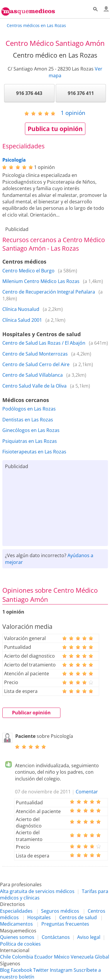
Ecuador (44, 957)
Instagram (61, 970)
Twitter (41, 970)
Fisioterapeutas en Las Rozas (34, 452)
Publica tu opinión (55, 129)
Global (102, 957)
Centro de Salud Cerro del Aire (36, 364)
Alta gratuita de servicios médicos (37, 891)
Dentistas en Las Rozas (28, 420)
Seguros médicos (60, 911)
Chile (5, 957)
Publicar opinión (31, 713)
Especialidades (16, 911)
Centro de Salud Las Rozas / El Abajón (44, 343)
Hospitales (39, 917)
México (62, 957)
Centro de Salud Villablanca (33, 375)
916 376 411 (81, 93)
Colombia (23, 957)
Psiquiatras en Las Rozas (30, 441)
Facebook (21, 970)
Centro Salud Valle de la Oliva (34, 386)
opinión (73, 113)
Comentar (87, 792)
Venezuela (82, 957)
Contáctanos (56, 937)
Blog (5, 970)
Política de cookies (20, 944)
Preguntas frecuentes (65, 924)
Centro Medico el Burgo (28, 271)
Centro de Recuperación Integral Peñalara (49, 292)
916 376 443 (29, 93)
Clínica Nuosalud (21, 309)
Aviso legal (89, 937)
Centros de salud (78, 917)
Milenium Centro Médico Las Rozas (41, 281)
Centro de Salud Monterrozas (35, 354)
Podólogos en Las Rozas (29, 409)
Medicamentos (16, 924)
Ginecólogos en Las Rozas (31, 430)
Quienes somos (17, 937)
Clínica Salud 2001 (22, 320)
